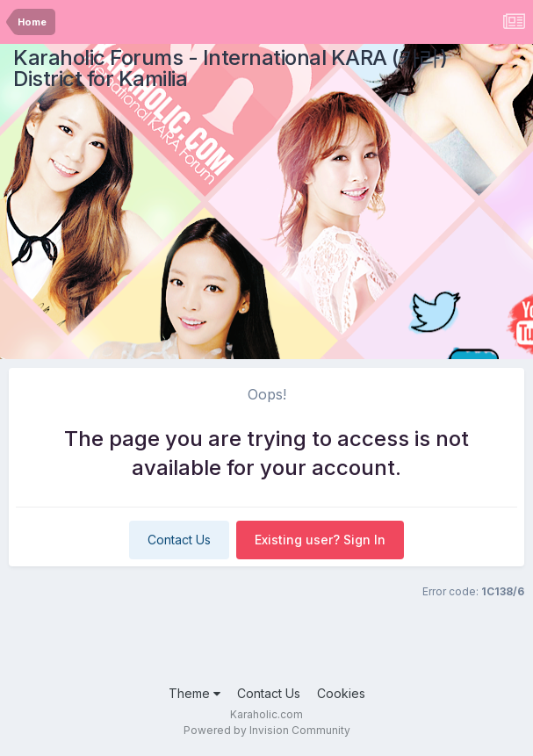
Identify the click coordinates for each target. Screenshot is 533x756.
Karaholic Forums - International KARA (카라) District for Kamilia (230, 68)
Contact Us (179, 540)
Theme (194, 693)
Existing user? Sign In (320, 540)
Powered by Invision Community (267, 730)
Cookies (341, 693)
